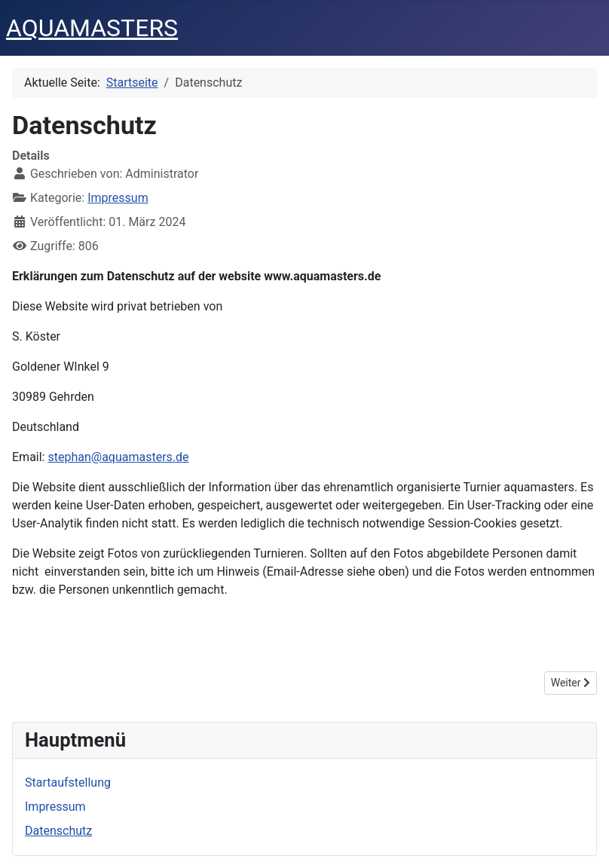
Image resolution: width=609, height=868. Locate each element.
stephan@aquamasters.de (118, 457)
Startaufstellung (68, 782)
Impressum (118, 198)
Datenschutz (58, 831)
